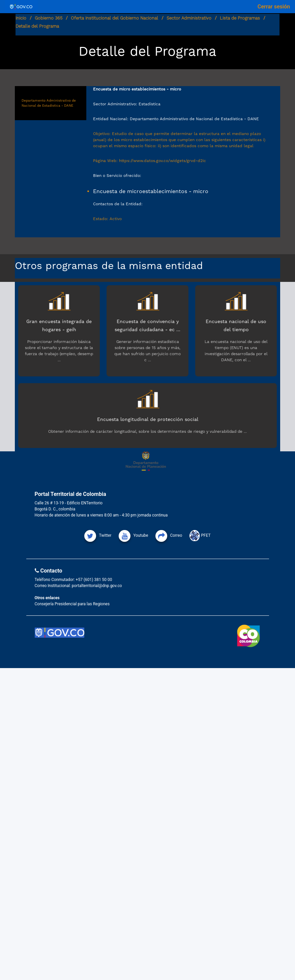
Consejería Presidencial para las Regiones (72, 604)
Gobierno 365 (49, 18)
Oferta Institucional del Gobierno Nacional (114, 18)
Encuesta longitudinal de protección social (148, 419)
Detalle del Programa (37, 26)
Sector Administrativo (189, 18)
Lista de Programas (240, 18)
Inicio (21, 18)
